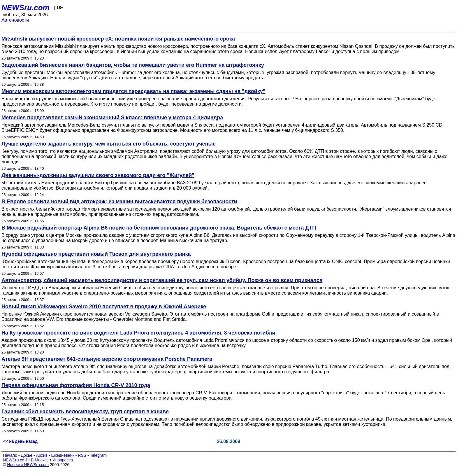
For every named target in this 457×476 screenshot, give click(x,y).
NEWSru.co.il (15, 460)
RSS (82, 455)
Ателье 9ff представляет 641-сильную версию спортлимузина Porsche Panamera (107, 359)
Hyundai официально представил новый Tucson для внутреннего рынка (96, 254)
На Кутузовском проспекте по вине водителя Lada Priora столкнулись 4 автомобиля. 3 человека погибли (138, 333)
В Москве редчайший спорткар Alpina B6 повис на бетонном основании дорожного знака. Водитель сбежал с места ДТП (159, 228)
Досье (27, 455)
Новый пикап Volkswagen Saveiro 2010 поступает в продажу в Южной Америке (104, 307)
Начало (10, 455)
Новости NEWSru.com (28, 465)
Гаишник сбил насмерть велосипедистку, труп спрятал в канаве (85, 412)
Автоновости (15, 20)
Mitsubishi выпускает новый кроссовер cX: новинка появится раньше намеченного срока (118, 39)
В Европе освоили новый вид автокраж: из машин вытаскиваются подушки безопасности (119, 202)
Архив (42, 455)
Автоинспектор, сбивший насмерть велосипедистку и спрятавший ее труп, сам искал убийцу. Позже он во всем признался (162, 280)
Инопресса (63, 460)
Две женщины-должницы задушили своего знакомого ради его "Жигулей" (98, 175)
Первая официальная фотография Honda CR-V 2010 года (76, 385)
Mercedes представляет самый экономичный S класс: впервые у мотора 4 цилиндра (112, 118)
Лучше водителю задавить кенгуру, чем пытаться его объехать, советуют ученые (109, 144)
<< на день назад (20, 441)
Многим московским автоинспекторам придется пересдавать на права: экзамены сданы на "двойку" (133, 91)
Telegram (99, 455)
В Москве (40, 460)
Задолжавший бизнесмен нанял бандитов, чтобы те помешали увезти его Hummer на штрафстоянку (133, 65)
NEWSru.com (26, 8)
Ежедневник (63, 455)
